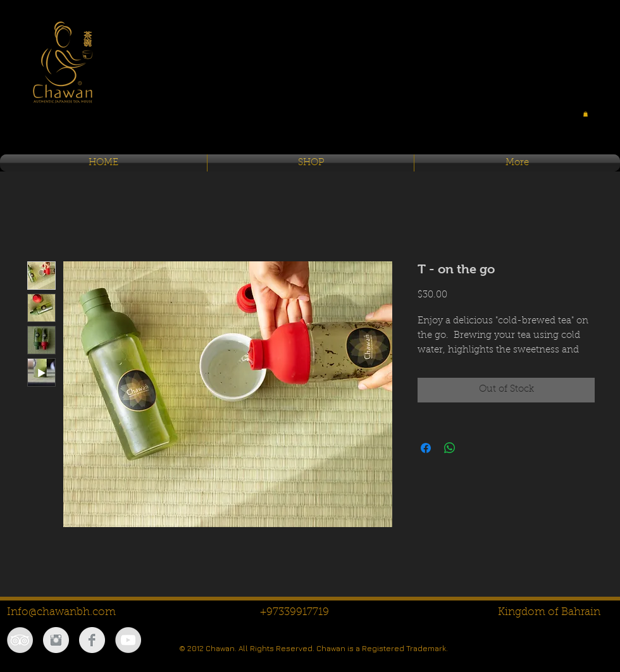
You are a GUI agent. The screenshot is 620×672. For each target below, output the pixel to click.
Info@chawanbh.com (61, 612)
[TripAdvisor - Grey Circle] (20, 640)
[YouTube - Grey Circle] (128, 640)
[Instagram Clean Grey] (56, 640)
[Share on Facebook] (426, 448)
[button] (586, 114)
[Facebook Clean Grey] (92, 640)
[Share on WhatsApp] (450, 448)
